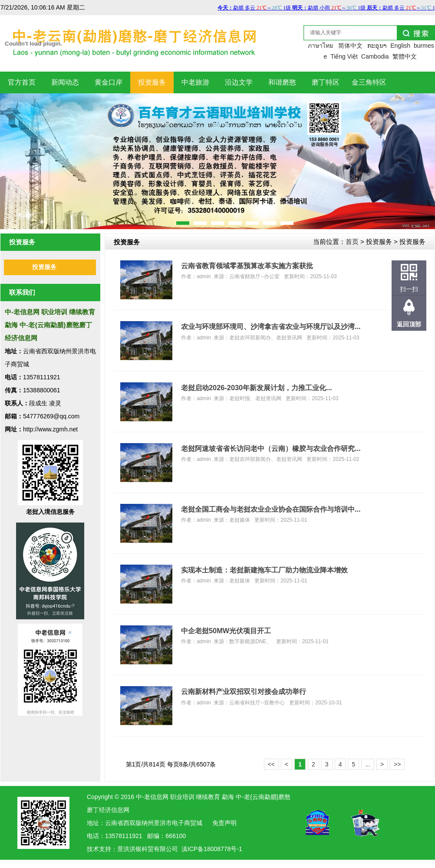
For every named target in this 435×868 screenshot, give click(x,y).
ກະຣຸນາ (377, 46)
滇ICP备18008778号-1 (212, 849)
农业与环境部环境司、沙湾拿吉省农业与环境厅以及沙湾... (271, 326)
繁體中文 (405, 56)
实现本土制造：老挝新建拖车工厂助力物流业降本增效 (264, 570)
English (400, 46)
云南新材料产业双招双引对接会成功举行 (244, 691)
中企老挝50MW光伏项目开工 (226, 631)
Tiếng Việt (344, 56)
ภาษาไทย (320, 46)
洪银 (135, 849)
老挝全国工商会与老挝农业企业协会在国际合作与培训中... (271, 509)
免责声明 (224, 823)
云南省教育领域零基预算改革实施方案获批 (247, 266)
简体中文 (350, 46)
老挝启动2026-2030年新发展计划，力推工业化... (257, 388)
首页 (352, 242)
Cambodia (375, 56)
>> (397, 764)
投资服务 (44, 267)
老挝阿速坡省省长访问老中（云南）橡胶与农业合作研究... (271, 448)
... (368, 764)
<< (271, 764)
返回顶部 (409, 324)
